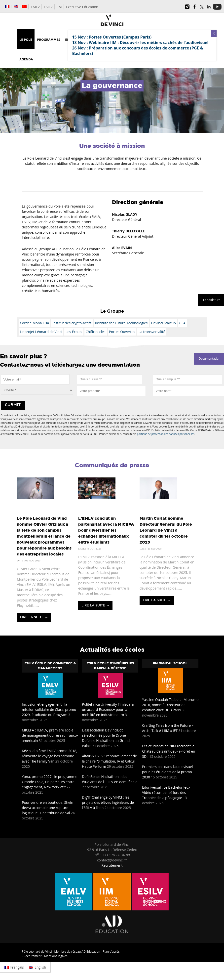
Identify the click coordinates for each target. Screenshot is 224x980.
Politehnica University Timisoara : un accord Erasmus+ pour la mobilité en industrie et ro (109, 709)
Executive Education (82, 7)
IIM (59, 7)
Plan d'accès (111, 952)
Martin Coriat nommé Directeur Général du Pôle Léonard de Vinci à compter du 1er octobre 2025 (166, 531)
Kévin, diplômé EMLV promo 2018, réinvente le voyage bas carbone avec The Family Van (50, 756)
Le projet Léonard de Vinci (41, 332)
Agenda (26, 59)
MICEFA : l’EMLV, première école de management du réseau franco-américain (50, 735)
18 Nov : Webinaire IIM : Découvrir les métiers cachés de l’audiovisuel (140, 43)
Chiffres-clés (96, 332)
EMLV (35, 7)
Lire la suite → (34, 618)
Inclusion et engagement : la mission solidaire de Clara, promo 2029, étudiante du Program (49, 709)
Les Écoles (74, 332)
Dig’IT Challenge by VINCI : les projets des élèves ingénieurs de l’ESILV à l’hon (108, 802)
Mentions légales (56, 956)
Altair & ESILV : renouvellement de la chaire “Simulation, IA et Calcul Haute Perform (109, 761)
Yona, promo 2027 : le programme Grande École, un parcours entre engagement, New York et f (50, 782)
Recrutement (112, 865)
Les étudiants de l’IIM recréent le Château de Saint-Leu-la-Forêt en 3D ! (169, 751)
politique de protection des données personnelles (166, 434)
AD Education (91, 952)
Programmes (49, 40)
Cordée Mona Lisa (34, 323)
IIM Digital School (170, 663)
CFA (182, 323)
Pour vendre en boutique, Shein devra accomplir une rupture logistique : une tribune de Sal (48, 808)
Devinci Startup (164, 323)
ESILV (48, 7)
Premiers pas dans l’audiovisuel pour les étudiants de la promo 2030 (167, 772)
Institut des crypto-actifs (72, 323)
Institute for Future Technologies (121, 323)
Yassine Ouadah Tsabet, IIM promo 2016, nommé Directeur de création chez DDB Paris (170, 705)
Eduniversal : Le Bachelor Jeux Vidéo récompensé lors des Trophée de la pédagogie (166, 792)
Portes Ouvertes (122, 332)
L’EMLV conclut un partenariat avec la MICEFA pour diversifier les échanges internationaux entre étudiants (106, 531)
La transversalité (152, 332)
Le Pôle (26, 40)
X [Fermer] (214, 33)
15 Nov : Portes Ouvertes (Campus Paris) (112, 37)
